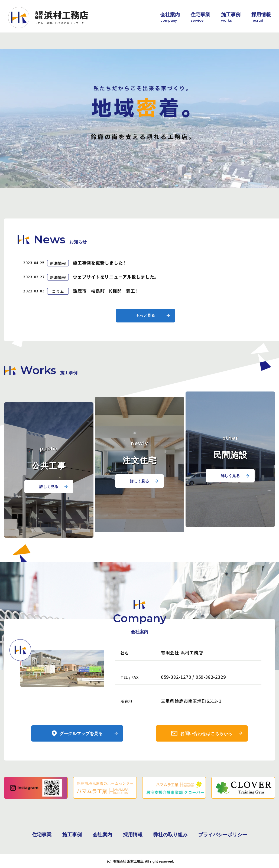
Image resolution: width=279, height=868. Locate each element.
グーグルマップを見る (81, 758)
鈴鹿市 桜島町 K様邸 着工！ (106, 316)
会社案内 (170, 17)
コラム (58, 316)
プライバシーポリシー (223, 834)
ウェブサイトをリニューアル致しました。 (116, 302)
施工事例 (231, 17)
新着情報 (58, 289)
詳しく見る (49, 511)
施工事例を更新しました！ (100, 288)
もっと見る (146, 340)
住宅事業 (200, 17)
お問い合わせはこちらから (206, 758)
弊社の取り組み (170, 834)
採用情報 (261, 17)
